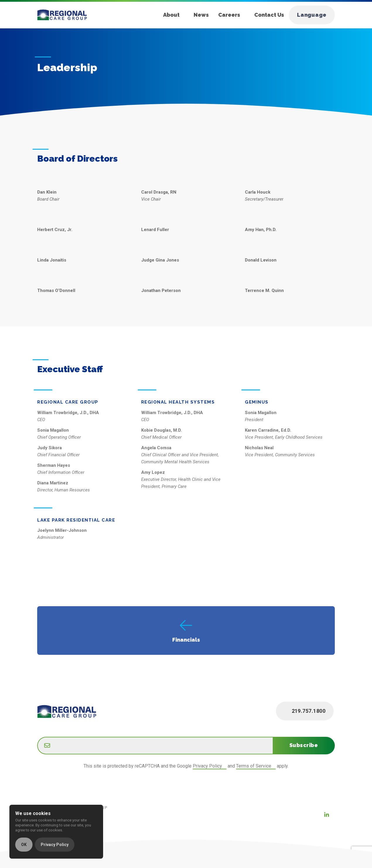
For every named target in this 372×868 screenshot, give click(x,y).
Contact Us (269, 15)
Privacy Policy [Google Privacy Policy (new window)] (207, 766)
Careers (229, 15)
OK (24, 845)
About (171, 15)
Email (37, 738)
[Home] (67, 15)
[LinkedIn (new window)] (327, 815)
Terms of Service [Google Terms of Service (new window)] (254, 766)
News (201, 15)
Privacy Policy (55, 845)
